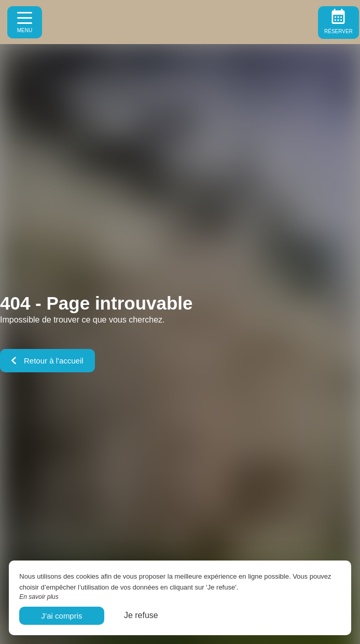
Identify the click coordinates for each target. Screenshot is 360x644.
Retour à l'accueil (47, 361)
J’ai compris (61, 616)
